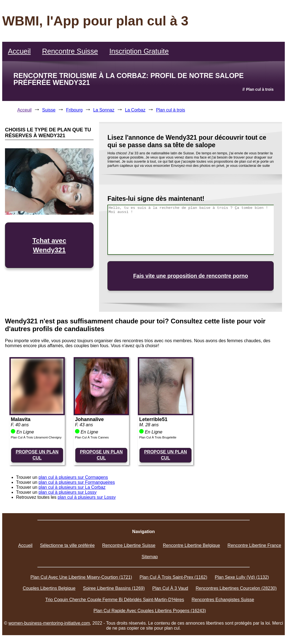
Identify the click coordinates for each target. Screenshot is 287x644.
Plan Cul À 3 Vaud (170, 588)
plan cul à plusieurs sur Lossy (68, 492)
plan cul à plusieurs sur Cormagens (73, 477)
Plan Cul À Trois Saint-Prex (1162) (173, 577)
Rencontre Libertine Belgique (192, 545)
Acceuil (24, 110)
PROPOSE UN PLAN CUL (37, 455)
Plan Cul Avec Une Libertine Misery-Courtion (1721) (81, 577)
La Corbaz (135, 110)
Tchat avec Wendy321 (49, 245)
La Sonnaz (104, 110)
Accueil (19, 51)
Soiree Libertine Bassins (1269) (114, 588)
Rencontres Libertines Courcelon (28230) (236, 588)
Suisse (49, 110)
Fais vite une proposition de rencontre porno (191, 276)
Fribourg (74, 110)
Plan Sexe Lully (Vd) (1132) (242, 577)
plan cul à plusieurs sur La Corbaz (72, 487)
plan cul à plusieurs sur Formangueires (77, 482)
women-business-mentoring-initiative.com (49, 623)
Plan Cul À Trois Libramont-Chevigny (36, 437)
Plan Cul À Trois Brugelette (158, 437)
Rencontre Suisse (70, 51)
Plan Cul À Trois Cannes (92, 437)
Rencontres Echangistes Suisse (223, 600)
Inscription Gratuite (139, 51)
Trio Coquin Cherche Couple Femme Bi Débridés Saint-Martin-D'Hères (115, 600)
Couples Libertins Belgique (49, 588)
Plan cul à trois (171, 110)
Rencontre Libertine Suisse (129, 545)
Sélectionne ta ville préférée (67, 545)
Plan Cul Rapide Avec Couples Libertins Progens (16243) (150, 611)
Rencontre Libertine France (254, 545)
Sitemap (150, 557)
